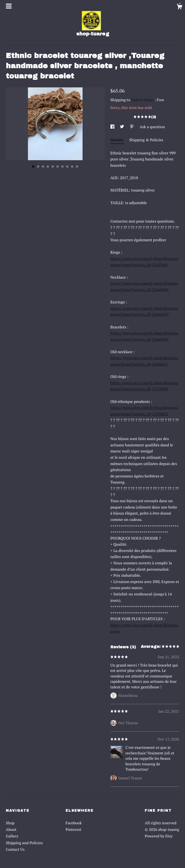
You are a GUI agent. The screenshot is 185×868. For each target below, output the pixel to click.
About (11, 829)
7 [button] (62, 167)
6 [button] (58, 167)
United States (143, 100)
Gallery (12, 836)
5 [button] (53, 167)
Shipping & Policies (146, 140)
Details (118, 140)
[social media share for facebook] (113, 127)
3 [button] (43, 167)
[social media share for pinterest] (132, 127)
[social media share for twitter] (122, 127)
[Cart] (179, 7)
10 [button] (77, 167)
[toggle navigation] (9, 6)
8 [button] (67, 167)
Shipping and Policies (24, 843)
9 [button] (72, 167)
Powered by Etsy (159, 836)
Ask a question (152, 127)
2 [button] (38, 167)
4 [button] (48, 167)
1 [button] (33, 167)
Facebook (74, 823)
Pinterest (73, 829)
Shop (10, 823)
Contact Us (15, 849)
